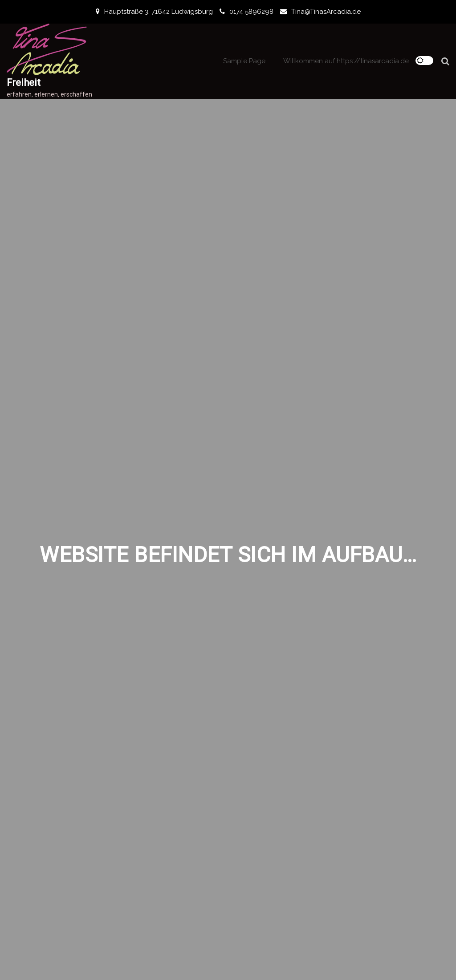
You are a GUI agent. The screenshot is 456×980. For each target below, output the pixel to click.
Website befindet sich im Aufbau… (228, 555)
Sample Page (244, 61)
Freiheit (24, 83)
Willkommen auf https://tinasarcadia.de (346, 61)
